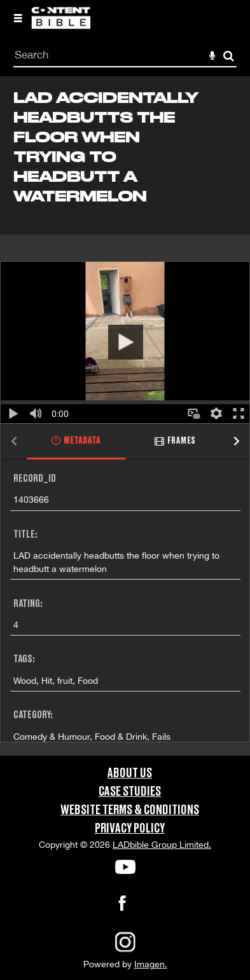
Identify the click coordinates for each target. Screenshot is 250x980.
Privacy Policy (130, 829)
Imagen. (151, 964)
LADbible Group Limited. (162, 845)
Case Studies (130, 792)
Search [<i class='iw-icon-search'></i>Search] (229, 56)
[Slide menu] (18, 18)
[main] (125, 416)
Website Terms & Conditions (130, 810)
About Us (130, 773)
